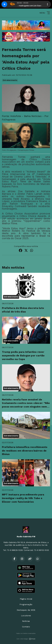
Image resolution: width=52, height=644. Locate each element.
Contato (26, 627)
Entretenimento (10, 80)
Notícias (26, 621)
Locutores (26, 616)
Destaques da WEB (26, 610)
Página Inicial (26, 599)
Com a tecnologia (26, 639)
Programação (26, 604)
